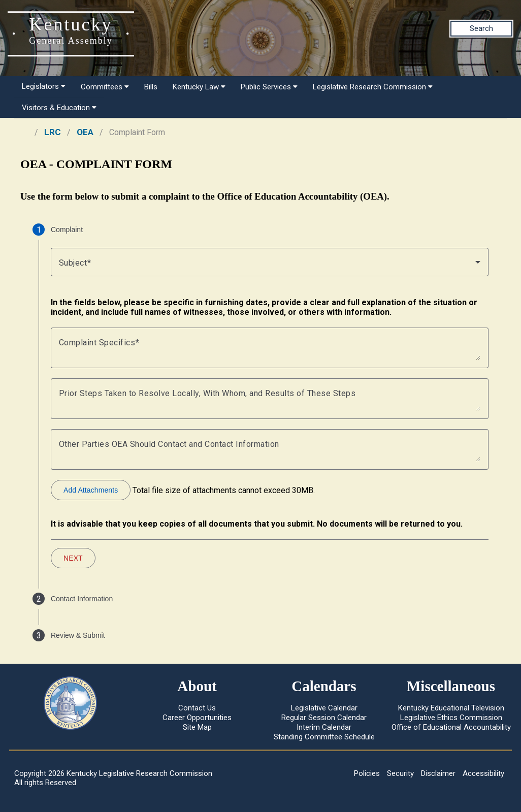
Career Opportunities (197, 718)
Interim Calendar (324, 727)
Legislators (44, 86)
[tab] (260, 230)
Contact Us (197, 708)
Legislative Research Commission (373, 87)
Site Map (197, 727)
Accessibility (483, 773)
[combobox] (270, 262)
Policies (367, 773)
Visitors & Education (59, 108)
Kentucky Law (199, 87)
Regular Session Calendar (324, 718)
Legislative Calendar (324, 708)
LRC (53, 132)
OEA (85, 132)
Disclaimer (438, 773)
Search (481, 28)
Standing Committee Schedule (324, 737)
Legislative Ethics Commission (451, 718)
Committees (105, 87)
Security (400, 773)
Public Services (269, 87)
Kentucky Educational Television (451, 708)
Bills (151, 87)
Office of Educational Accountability (451, 727)
